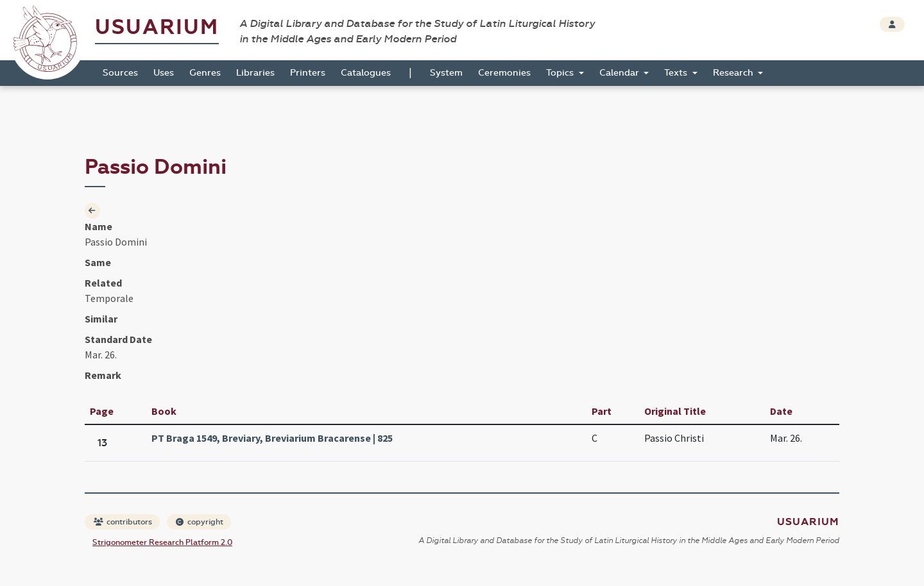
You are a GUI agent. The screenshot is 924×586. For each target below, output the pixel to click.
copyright (200, 522)
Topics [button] (561, 73)
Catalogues (366, 73)
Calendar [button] (620, 73)
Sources (120, 73)
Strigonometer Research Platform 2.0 (162, 542)
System (446, 73)
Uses (164, 73)
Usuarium (157, 27)
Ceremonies (504, 73)
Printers (308, 73)
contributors (123, 522)
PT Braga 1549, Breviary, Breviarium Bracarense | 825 (272, 438)
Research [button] (734, 73)
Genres (205, 73)
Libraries (255, 73)
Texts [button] (677, 73)
